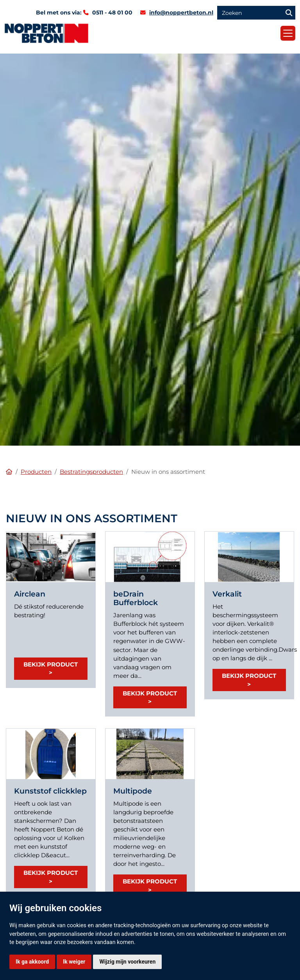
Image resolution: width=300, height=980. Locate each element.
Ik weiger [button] (74, 962)
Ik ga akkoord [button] (32, 962)
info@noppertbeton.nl (181, 13)
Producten (36, 472)
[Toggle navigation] (288, 33)
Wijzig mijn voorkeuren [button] (127, 962)
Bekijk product (51, 664)
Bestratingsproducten (91, 472)
